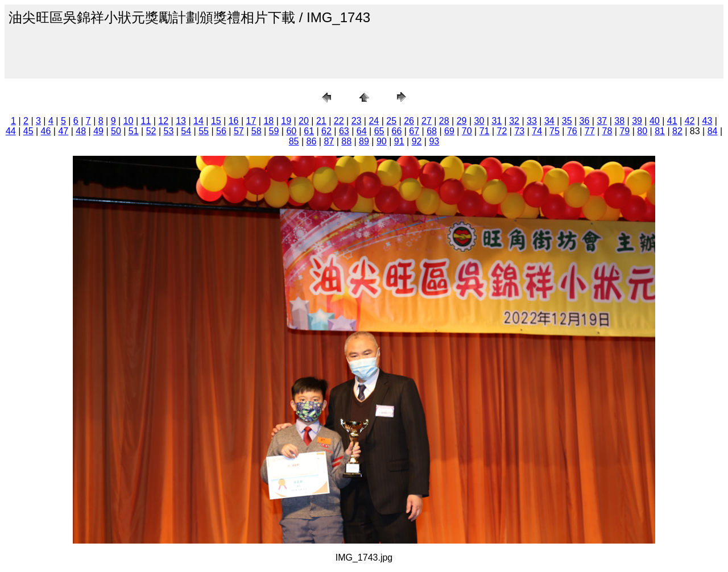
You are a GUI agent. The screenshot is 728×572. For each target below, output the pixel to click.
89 (364, 141)
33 (532, 121)
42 (690, 121)
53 (169, 131)
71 (485, 131)
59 (274, 131)
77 (590, 131)
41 (672, 121)
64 (362, 131)
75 (555, 131)
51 (134, 131)
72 (502, 131)
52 (151, 131)
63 (344, 131)
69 (449, 131)
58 (257, 131)
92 (417, 141)
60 (291, 131)
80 (642, 131)
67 (414, 131)
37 (602, 121)
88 (346, 141)
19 (286, 121)
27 (427, 121)
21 (321, 121)
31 (497, 121)
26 (409, 121)
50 (116, 131)
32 (514, 121)
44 (11, 131)
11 (146, 121)
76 (572, 131)
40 (655, 121)
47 (63, 131)
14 (198, 121)
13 (181, 121)
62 (326, 131)
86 (312, 141)
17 (251, 121)
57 (239, 131)
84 (713, 131)
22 (339, 121)
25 (391, 121)
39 (637, 121)
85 (294, 141)
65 (379, 131)
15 (216, 121)
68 (432, 131)
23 (357, 121)
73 (519, 131)
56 (221, 131)
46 (46, 131)
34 (549, 121)
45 (28, 131)
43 (708, 121)
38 (619, 121)
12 (163, 121)
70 (467, 131)
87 (329, 141)
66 (396, 131)
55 (204, 131)
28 (444, 121)
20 (304, 121)
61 (309, 131)
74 (537, 131)
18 (268, 121)
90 (382, 141)
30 (479, 121)
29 (462, 121)
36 (585, 121)
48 (81, 131)
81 (660, 131)
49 (98, 131)
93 (434, 141)
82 (677, 131)
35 (567, 121)
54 (186, 131)
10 (129, 121)
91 (399, 141)
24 (374, 121)
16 (234, 121)
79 (624, 131)
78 (607, 131)
